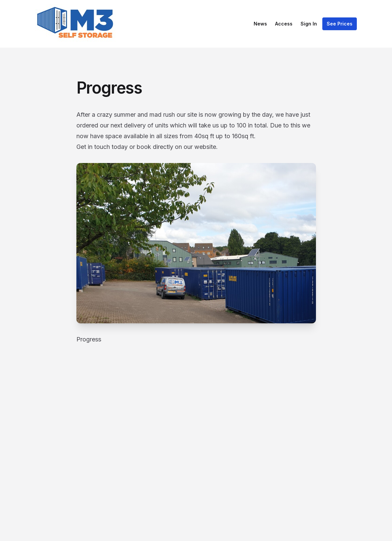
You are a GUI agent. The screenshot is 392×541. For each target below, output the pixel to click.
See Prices (340, 24)
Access (284, 24)
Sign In (309, 24)
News (260, 24)
